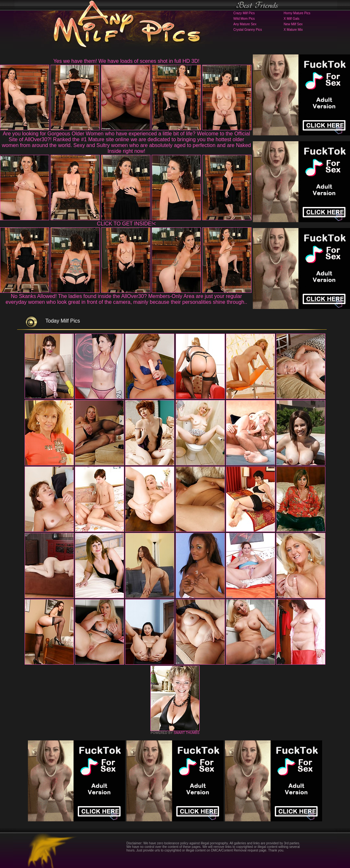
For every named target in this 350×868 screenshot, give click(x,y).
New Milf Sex (293, 24)
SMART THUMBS (187, 733)
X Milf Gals (291, 19)
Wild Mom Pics (244, 19)
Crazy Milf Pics (244, 13)
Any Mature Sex (245, 24)
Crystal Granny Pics (248, 30)
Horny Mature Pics (297, 13)
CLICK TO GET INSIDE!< (126, 224)
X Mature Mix (293, 30)
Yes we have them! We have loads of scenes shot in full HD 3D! (127, 61)
